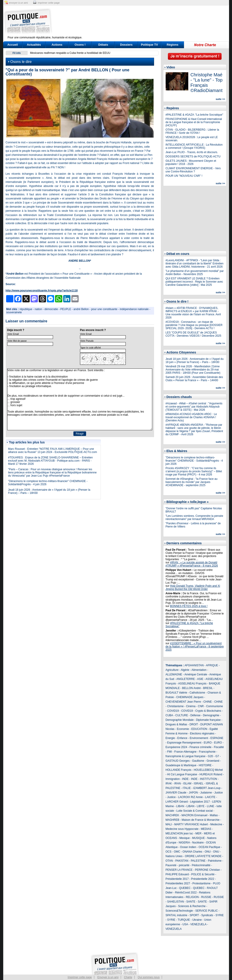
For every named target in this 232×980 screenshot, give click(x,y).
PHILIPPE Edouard (177, 874)
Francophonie (207, 752)
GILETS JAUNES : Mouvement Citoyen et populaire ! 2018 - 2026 (191, 162)
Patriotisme (215, 861)
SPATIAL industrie (176, 915)
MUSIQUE (198, 838)
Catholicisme (197, 693)
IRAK (169, 784)
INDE (185, 779)
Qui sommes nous (149, 977)
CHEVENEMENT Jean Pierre (183, 702)
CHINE (208, 702)
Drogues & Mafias (176, 724)
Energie (170, 738)
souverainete (14, 312)
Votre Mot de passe (17, 341)
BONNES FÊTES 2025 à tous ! (189, 606)
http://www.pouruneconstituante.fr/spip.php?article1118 (42, 291)
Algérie (185, 670)
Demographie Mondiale (180, 720)
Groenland (213, 761)
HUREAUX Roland (211, 774)
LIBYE (201, 806)
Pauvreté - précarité (178, 865)
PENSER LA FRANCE (179, 870)
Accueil (12, 45)
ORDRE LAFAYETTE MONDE (203, 856)
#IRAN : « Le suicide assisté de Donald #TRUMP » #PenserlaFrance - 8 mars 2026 (192, 564)
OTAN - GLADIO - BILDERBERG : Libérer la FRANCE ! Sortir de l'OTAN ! (192, 131)
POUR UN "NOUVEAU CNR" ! (184, 176)
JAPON (193, 793)
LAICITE (210, 797)
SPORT (194, 915)
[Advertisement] (144, 22)
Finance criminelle (201, 747)
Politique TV (149, 45)
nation (38, 309)
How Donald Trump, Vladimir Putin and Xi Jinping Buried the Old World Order (193, 587)
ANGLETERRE (186, 679)
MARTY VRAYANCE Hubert (191, 824)
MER (199, 833)
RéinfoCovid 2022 (186, 893)
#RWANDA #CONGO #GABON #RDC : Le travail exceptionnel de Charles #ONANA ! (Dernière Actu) (191, 417)
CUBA (169, 715)
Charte (128, 977)
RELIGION (192, 897)
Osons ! (80, 45)
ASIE (200, 679)
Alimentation (199, 670)
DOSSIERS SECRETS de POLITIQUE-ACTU (193, 157)
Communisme (215, 706)
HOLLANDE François (179, 770)
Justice (219, 793)
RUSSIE (206, 897)
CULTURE (182, 715)
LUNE (210, 806)
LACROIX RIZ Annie (190, 797)
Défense (195, 715)
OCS (169, 852)
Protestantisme (201, 883)
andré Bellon (81, 309)
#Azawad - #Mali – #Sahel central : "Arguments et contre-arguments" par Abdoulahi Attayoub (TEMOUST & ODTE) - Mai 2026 (194, 407)
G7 (217, 756)
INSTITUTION (209, 779)
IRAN (178, 784)
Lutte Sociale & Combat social (195, 811)
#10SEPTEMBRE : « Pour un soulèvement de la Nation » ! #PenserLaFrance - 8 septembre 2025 (195, 647)
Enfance (182, 738)
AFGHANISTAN (194, 665)
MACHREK (172, 815)
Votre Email (13, 334)
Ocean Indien (188, 847)
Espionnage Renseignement (184, 743)
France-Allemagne (185, 752)
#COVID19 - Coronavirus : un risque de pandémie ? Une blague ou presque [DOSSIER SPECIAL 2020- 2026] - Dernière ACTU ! (194, 325)
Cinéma (191, 706)
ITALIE (187, 788)
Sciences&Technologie (179, 911)
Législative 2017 (200, 802)
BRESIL (208, 688)
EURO (208, 743)
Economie (183, 729)
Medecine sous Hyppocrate (182, 829)
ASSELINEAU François (192, 684)
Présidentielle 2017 (177, 879)
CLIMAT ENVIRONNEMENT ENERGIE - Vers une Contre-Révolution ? (193, 170)
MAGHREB (173, 820)
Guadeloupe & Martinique (181, 765)
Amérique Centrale (196, 674)
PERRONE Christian (208, 870)
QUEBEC (185, 888)
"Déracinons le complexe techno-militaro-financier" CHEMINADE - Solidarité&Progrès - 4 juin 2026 (194, 461)
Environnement (199, 738)
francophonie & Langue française (186, 756)
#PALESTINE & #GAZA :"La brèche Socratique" (194, 115)
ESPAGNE (217, 738)
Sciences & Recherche (192, 906)
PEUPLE (66, 309)
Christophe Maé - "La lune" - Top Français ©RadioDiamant (207, 83)
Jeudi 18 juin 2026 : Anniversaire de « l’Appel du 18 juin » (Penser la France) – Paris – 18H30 (195, 361)
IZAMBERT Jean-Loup (207, 788)
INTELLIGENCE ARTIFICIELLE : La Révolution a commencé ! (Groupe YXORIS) (194, 146)
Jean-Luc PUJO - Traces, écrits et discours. (192, 152)
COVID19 (173, 711)
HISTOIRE (205, 765)
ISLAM (187, 784)
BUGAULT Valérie (176, 693)
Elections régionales (202, 734)
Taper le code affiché (90, 348)
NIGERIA (184, 843)
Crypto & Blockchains (208, 711)
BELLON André (191, 688)
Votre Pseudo (87, 341)
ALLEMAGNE (174, 674)
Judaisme (206, 793)
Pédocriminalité (201, 865)
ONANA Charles (192, 852)
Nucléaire (198, 843)
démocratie (51, 309)
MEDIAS (206, 829)
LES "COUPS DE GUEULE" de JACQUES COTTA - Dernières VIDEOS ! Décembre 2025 (193, 334)
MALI (169, 824)
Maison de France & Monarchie (201, 820)
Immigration (173, 779)
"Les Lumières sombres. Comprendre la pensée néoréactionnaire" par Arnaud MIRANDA (194, 517)
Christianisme (175, 706)
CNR (201, 706)
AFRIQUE (212, 665)
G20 (210, 756)
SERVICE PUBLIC (207, 911)
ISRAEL (198, 784)
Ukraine (197, 920)
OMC (177, 852)
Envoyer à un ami (108, 977)
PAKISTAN (182, 861)
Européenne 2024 (176, 747)
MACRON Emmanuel (194, 815)
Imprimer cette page (80, 977)
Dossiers (126, 45)
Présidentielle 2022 (203, 879)
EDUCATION (199, 729)
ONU (208, 852)
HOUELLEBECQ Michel (208, 770)
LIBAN (180, 806)
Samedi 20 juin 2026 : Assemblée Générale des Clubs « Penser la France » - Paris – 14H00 (194, 379)
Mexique (185, 838)
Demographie (211, 715)
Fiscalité (219, 747)
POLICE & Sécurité (203, 874)
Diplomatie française (208, 720)
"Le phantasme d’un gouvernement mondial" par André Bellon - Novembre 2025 (195, 273)
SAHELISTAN (176, 902)
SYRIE (220, 915)
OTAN (169, 861)
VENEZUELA (198, 924)
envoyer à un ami (18, 3)
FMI (170, 752)
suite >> (220, 99)
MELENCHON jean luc (179, 833)
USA (185, 924)
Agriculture (172, 670)
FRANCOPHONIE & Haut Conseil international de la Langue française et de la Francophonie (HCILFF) (194, 122)
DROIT (194, 724)
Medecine (216, 824)
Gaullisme (198, 761)
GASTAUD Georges (178, 761)
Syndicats (207, 915)
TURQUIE (184, 920)
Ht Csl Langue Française (182, 774)
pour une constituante (104, 309)
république (26, 309)
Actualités (34, 45)
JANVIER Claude (176, 793)
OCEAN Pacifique (209, 847)
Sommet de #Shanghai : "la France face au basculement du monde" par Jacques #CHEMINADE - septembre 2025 (192, 482)
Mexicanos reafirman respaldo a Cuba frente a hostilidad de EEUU (70, 53)
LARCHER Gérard (177, 802)
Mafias (214, 815)
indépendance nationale (134, 309)
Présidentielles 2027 (178, 883)
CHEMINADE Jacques (190, 697)
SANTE (191, 902)
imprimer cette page (49, 3)
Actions (57, 45)
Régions (173, 45)
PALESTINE (198, 861)
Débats (103, 45)
